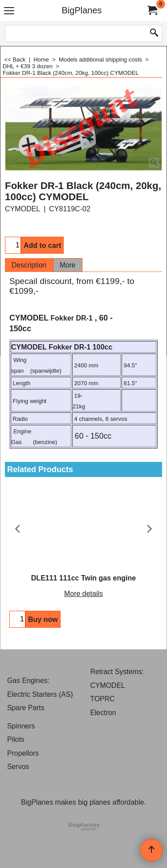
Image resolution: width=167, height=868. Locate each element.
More (68, 265)
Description (29, 265)
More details (83, 594)
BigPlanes (81, 10)
